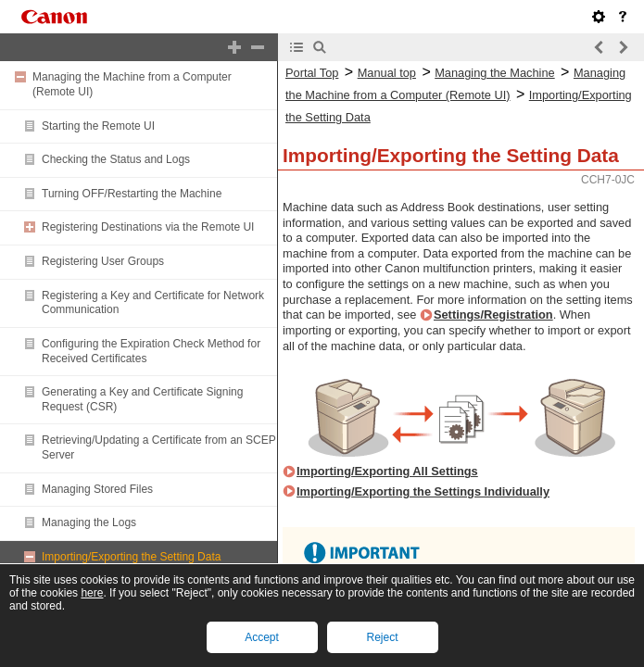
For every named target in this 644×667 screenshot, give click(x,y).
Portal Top (312, 73)
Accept (262, 637)
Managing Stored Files (97, 489)
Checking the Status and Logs (116, 159)
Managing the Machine (494, 73)
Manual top (387, 73)
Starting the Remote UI (98, 126)
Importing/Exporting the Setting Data (131, 557)
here (92, 593)
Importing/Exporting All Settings (387, 471)
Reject (382, 637)
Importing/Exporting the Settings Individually (423, 491)
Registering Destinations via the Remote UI (148, 227)
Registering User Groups (103, 261)
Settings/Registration (493, 315)
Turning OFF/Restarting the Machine (132, 194)
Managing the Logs (89, 522)
